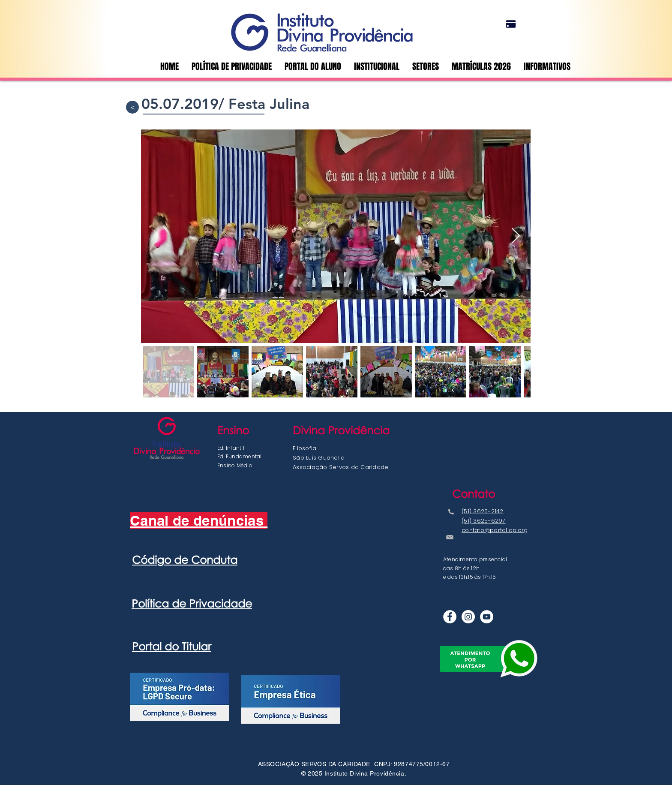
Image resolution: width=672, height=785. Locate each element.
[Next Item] (516, 236)
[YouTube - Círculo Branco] (487, 617)
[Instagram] (468, 617)
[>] (132, 107)
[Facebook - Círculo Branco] (450, 617)
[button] (426, 66)
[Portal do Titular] (511, 24)
